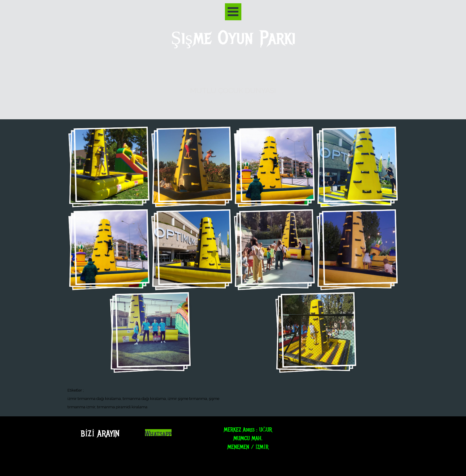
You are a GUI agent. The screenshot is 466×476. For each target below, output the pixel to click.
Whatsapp (158, 434)
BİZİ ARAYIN (100, 433)
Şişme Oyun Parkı (233, 38)
